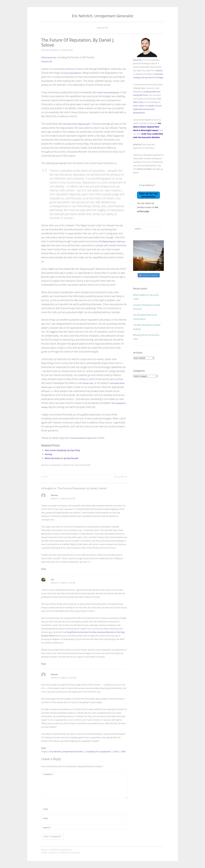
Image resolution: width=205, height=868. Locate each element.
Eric (71, 50)
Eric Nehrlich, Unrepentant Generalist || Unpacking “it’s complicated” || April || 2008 (88, 751)
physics (159, 70)
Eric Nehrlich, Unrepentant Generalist (102, 16)
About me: (138, 60)
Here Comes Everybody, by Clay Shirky (66, 450)
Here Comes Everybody (110, 92)
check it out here (144, 169)
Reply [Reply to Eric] (44, 664)
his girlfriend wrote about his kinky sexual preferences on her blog (96, 632)
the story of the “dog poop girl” (79, 124)
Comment (49, 774)
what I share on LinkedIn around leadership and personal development (147, 109)
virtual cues (89, 383)
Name (46, 809)
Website (47, 828)
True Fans (45, 477)
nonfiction (68, 465)
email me (137, 144)
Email (46, 818)
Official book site (50, 57)
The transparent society (54, 407)
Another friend (48, 636)
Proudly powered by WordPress (56, 850)
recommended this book (83, 438)
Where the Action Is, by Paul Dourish (65, 458)
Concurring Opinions (74, 73)
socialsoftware (83, 465)
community (56, 465)
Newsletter (103, 28)
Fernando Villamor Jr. (70, 853)
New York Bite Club (120, 477)
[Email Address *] (148, 185)
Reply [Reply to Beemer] (44, 569)
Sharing (49, 454)
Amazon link (48, 61)
